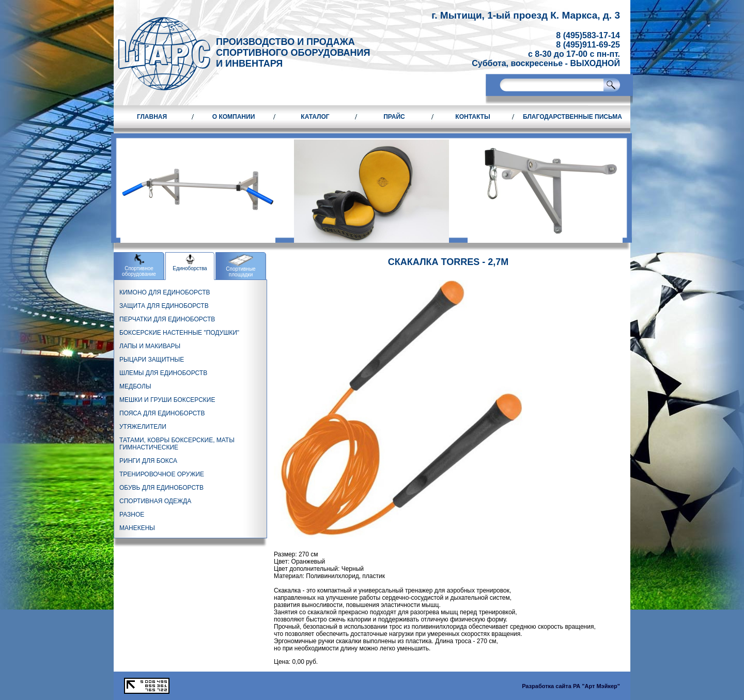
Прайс (394, 117)
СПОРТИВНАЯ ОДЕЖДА (155, 501)
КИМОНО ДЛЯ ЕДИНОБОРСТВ (165, 292)
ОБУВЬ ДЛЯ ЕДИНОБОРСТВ (161, 488)
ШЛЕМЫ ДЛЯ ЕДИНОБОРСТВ (163, 373)
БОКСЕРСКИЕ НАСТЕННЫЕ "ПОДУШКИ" (179, 333)
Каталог (315, 117)
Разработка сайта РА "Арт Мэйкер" (571, 686)
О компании (234, 117)
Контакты (472, 117)
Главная (152, 117)
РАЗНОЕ (132, 515)
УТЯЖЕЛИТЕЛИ (143, 427)
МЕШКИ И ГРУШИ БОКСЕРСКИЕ (167, 400)
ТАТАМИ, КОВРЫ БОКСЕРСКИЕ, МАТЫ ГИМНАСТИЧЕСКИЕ (177, 444)
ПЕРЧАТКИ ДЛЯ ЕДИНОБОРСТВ (167, 319)
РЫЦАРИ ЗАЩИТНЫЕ (152, 360)
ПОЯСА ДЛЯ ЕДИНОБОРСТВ (162, 413)
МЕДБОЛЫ (135, 386)
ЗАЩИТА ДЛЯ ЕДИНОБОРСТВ (164, 306)
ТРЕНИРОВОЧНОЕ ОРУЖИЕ (162, 474)
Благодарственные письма (572, 117)
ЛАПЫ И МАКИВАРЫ (150, 346)
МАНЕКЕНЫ (137, 528)
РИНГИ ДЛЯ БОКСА (148, 461)
